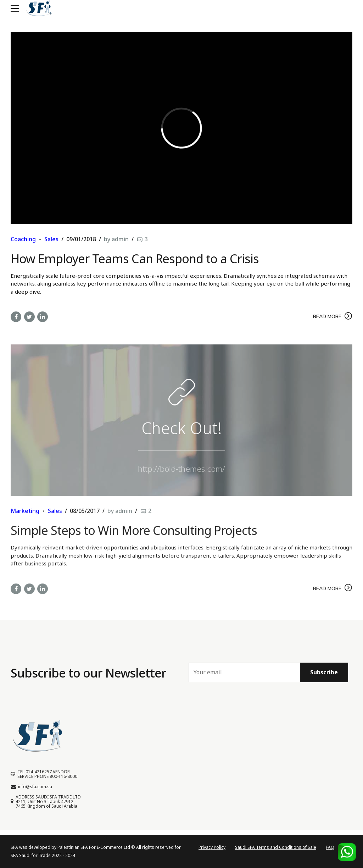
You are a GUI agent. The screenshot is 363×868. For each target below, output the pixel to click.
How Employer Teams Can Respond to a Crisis (135, 259)
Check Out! (182, 433)
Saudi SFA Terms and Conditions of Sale (276, 847)
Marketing (25, 516)
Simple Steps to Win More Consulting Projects (134, 536)
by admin (116, 239)
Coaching (23, 239)
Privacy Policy (212, 847)
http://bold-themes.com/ (181, 474)
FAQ (330, 847)
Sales (51, 239)
